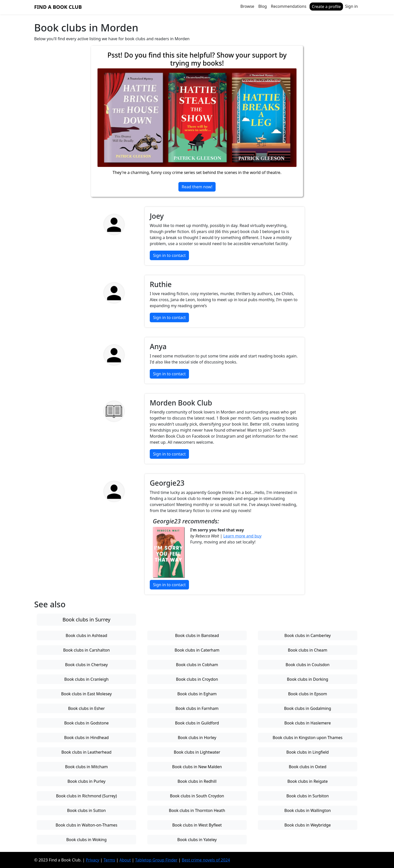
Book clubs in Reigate (308, 781)
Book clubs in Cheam (308, 650)
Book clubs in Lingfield (308, 752)
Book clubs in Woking (87, 840)
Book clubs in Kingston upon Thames (308, 738)
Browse (247, 6)
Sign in (351, 6)
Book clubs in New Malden (197, 767)
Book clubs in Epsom (307, 694)
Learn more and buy (242, 536)
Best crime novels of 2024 (206, 860)
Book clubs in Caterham (197, 650)
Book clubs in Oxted (308, 767)
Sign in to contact (169, 255)
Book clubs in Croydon (197, 679)
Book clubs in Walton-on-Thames (86, 825)
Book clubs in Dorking (308, 679)
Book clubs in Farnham (197, 708)
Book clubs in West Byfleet (197, 825)
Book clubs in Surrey (87, 620)
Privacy (93, 860)
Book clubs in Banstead (197, 635)
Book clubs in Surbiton (308, 796)
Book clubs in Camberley (308, 635)
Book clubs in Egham (197, 694)
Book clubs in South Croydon (197, 796)
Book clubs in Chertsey (86, 665)
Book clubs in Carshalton (86, 650)
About (125, 860)
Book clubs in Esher (86, 708)
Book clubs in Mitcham (86, 767)
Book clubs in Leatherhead (86, 752)
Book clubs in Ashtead (86, 635)
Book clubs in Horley (197, 738)
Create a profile (326, 7)
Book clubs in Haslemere (308, 723)
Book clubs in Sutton (86, 810)
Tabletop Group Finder (156, 860)
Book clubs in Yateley (197, 840)
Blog (263, 6)
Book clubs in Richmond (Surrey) (86, 796)
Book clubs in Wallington (308, 810)
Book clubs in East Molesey (86, 694)
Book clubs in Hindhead (86, 738)
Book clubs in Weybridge (308, 825)
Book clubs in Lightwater (197, 752)
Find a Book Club (58, 7)
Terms (109, 860)
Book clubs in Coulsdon (308, 665)
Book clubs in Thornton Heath (197, 810)
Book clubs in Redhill (197, 781)
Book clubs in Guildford (197, 723)
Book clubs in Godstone (86, 723)
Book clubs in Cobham (197, 665)
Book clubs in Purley (86, 781)
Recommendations (289, 6)
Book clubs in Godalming (307, 708)
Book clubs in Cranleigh (86, 679)
